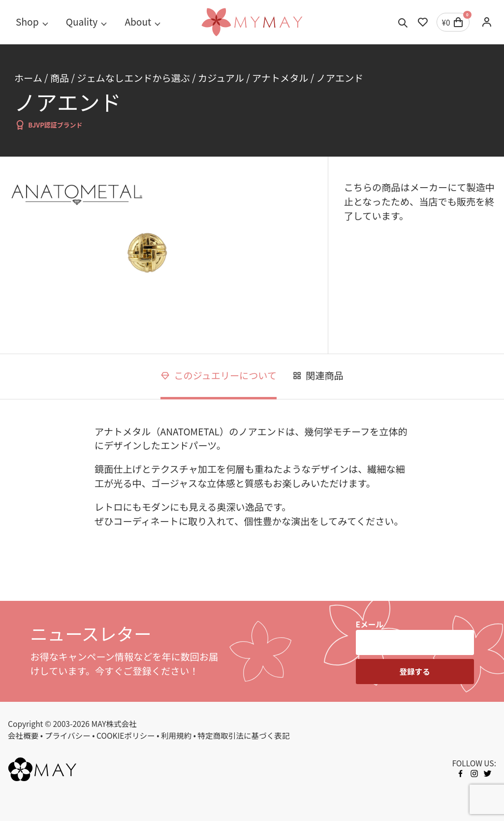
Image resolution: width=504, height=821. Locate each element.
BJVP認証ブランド (48, 125)
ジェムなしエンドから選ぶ (133, 78)
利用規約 (176, 735)
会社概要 (23, 735)
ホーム (28, 78)
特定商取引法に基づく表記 (244, 735)
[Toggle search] (403, 22)
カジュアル (221, 78)
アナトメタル (280, 78)
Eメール (370, 624)
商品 (60, 78)
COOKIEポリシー (126, 735)
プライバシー (68, 735)
